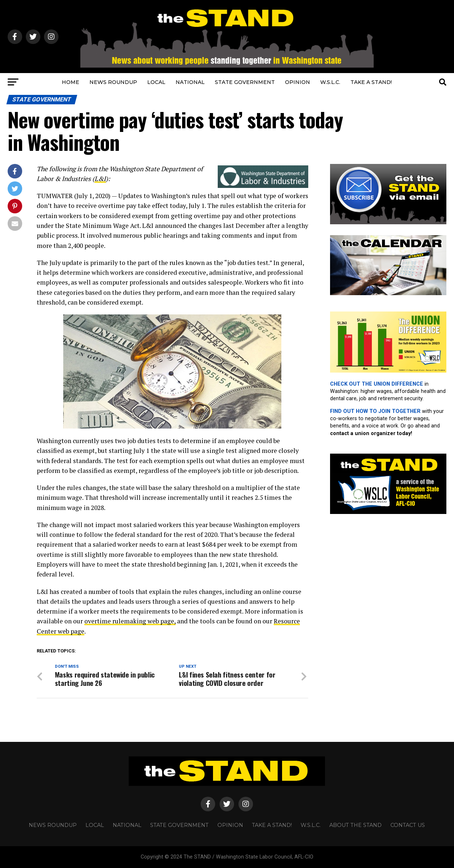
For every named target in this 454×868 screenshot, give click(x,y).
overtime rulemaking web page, (130, 621)
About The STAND (355, 825)
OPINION (298, 82)
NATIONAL (190, 82)
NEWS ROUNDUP (113, 82)
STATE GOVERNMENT (245, 82)
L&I (100, 179)
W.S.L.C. (330, 82)
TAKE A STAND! (371, 82)
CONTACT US (408, 825)
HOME (71, 82)
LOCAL (156, 82)
